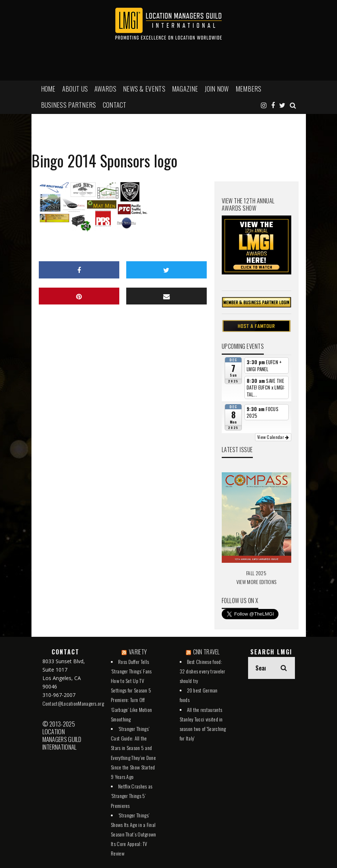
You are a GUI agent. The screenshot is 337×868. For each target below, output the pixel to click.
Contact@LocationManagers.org (73, 703)
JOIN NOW (217, 89)
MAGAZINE (185, 89)
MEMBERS (249, 89)
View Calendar (273, 437)
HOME (48, 89)
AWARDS (105, 89)
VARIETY (138, 652)
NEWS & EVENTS (144, 89)
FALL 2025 (256, 573)
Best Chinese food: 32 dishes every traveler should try (203, 671)
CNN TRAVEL (207, 652)
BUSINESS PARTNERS (69, 105)
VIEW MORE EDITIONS (256, 582)
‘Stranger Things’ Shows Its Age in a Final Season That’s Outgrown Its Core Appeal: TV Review (134, 834)
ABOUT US (75, 89)
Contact (115, 105)
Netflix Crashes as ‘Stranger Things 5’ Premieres (132, 796)
